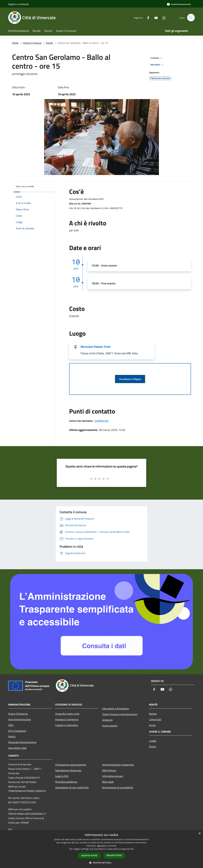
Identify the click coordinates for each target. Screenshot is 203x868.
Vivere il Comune (33, 43)
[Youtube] (155, 17)
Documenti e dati (17, 748)
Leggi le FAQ (62, 776)
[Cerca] (191, 18)
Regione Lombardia (19, 4)
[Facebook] (147, 17)
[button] (101, 863)
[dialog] (101, 849)
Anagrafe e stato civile (67, 714)
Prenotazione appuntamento (71, 765)
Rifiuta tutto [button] (114, 855)
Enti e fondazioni (17, 731)
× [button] (199, 834)
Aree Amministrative (20, 719)
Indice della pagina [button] (25, 186)
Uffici (11, 725)
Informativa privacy (113, 776)
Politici (12, 736)
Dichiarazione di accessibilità (118, 787)
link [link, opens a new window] (132, 849)
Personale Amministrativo (22, 742)
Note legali (108, 782)
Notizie (153, 714)
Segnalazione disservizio (68, 770)
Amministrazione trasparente (118, 765)
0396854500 (101, 421)
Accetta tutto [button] (89, 856)
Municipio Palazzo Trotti (96, 347)
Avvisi (152, 725)
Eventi (49, 43)
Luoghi (153, 741)
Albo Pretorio (109, 770)
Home (15, 43)
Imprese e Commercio (67, 719)
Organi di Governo (18, 714)
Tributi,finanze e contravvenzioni (120, 714)
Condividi (157, 58)
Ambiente (107, 720)
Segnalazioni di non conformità (72, 787)
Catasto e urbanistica (67, 725)
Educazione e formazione (116, 708)
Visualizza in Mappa (130, 379)
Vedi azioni (157, 65)
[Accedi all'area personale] (179, 4)
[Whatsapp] (163, 17)
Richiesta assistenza (66, 782)
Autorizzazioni (110, 726)
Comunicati (155, 719)
